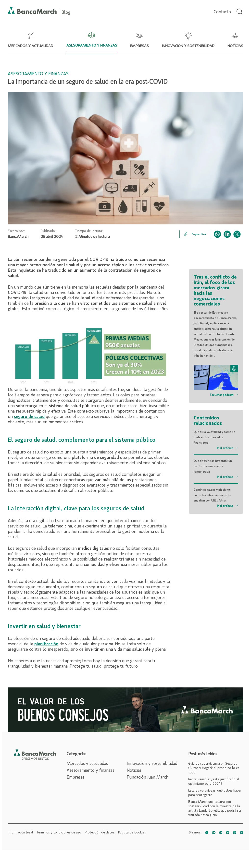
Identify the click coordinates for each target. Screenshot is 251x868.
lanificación (48, 644)
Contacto (222, 12)
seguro (21, 417)
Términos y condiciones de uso (59, 832)
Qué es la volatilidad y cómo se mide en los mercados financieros (216, 441)
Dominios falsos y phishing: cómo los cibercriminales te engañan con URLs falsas (216, 499)
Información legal (20, 832)
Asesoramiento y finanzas (90, 770)
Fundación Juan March (148, 777)
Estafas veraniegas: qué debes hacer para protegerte (215, 793)
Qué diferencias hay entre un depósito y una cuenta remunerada (216, 470)
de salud (37, 417)
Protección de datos (100, 832)
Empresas (75, 777)
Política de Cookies (132, 832)
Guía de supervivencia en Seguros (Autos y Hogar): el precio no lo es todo (214, 768)
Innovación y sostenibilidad (152, 764)
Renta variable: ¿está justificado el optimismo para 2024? (214, 782)
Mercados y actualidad (88, 764)
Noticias (134, 770)
